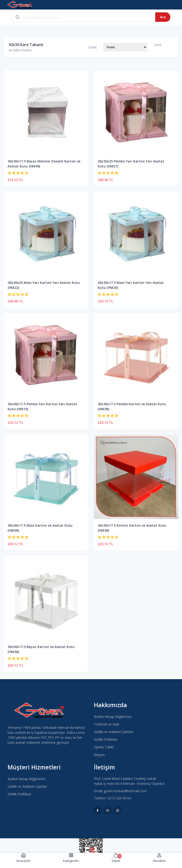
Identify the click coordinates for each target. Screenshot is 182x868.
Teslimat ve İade (107, 724)
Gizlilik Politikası (106, 739)
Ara (163, 17)
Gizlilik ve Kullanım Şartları (114, 732)
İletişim (99, 755)
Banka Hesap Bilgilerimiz (113, 717)
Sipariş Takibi (104, 747)
